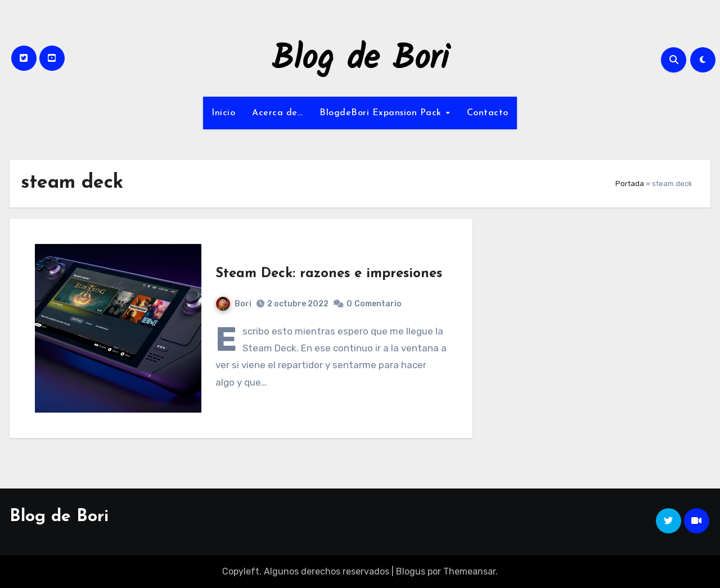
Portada (630, 184)
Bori (234, 304)
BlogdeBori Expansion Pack (382, 113)
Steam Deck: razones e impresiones (329, 274)
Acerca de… (277, 113)
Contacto (488, 113)
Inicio (223, 113)
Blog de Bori (360, 60)
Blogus (411, 571)
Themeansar (469, 571)
